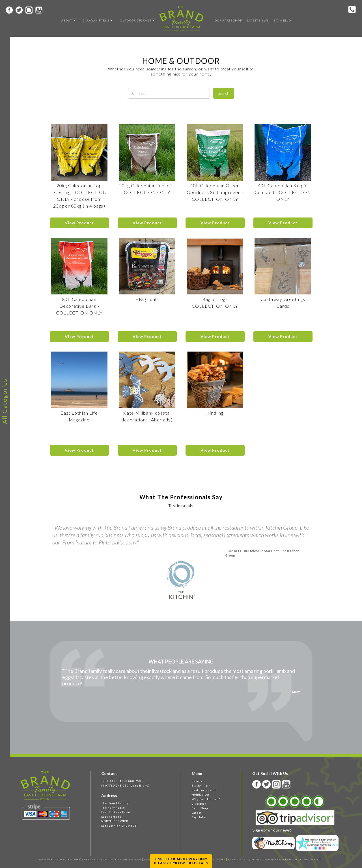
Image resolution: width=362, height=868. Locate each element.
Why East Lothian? (206, 799)
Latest (197, 813)
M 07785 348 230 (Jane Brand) (125, 785)
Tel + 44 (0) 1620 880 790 (121, 781)
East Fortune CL (204, 790)
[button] (67, 20)
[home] (181, 19)
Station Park (201, 785)
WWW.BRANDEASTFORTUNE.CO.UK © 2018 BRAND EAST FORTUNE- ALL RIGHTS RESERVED (90, 860)
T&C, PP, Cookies (215, 860)
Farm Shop (200, 808)
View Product (79, 223)
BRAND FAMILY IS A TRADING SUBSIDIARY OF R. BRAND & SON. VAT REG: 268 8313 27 (275, 860)
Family (197, 781)
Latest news (258, 20)
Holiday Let (201, 794)
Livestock (199, 804)
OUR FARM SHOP (228, 20)
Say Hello (282, 20)
